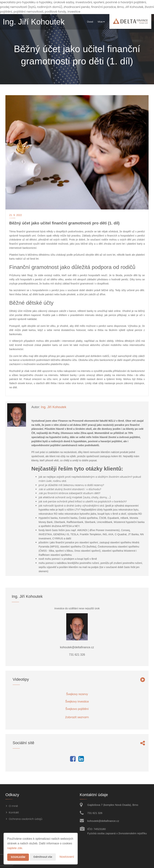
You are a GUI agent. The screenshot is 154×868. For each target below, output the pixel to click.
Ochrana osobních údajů (26, 819)
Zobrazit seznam (77, 717)
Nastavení (67, 857)
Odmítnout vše (43, 857)
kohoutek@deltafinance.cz (103, 821)
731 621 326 (95, 813)
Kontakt (14, 812)
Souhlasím (18, 857)
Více (98, 22)
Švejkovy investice (77, 702)
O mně (13, 806)
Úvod (87, 22)
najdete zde (15, 848)
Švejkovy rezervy (77, 694)
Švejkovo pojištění (77, 709)
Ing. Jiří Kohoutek (54, 407)
